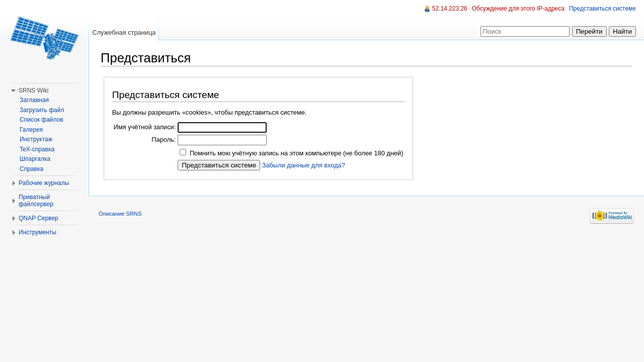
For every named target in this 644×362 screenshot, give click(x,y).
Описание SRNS (120, 214)
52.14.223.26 (450, 9)
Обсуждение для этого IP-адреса (518, 9)
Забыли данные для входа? (304, 165)
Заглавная (34, 100)
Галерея (31, 130)
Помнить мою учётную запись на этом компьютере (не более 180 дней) (297, 153)
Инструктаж (36, 139)
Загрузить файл (42, 110)
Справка (31, 169)
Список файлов (42, 120)
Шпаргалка (35, 159)
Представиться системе (602, 9)
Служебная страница (124, 32)
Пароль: (164, 140)
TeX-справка (37, 149)
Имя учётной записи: (145, 127)
